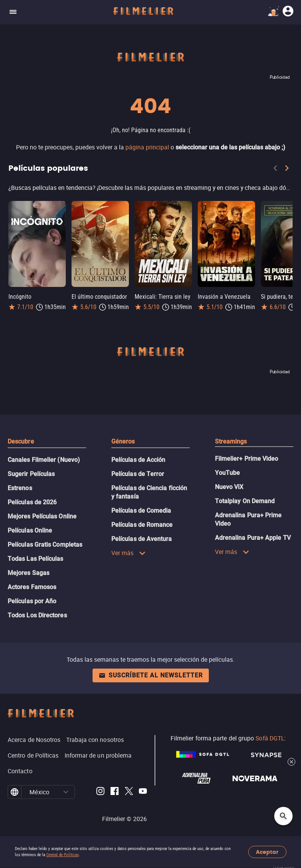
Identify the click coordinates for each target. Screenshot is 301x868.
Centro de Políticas (33, 755)
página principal (147, 147)
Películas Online (30, 530)
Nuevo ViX (229, 487)
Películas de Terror (138, 474)
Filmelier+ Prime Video (247, 459)
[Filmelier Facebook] (115, 792)
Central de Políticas (63, 855)
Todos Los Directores (37, 615)
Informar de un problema (98, 755)
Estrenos (20, 488)
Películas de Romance (142, 525)
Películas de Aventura (142, 539)
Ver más (129, 553)
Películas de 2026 (32, 502)
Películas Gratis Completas (45, 545)
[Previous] (275, 170)
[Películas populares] (150, 188)
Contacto (20, 771)
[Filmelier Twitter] (129, 792)
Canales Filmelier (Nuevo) (44, 460)
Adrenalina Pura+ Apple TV (253, 538)
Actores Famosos (32, 587)
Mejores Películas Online (42, 516)
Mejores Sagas (28, 573)
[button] (66, 792)
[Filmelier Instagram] (100, 792)
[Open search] (283, 816)
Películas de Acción (138, 460)
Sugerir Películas (31, 474)
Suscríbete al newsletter (151, 675)
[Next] (287, 170)
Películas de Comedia (141, 511)
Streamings (231, 441)
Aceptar (267, 852)
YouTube (228, 473)
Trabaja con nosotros (95, 740)
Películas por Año (32, 601)
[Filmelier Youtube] (143, 792)
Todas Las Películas (36, 559)
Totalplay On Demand (245, 501)
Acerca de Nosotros (34, 740)
